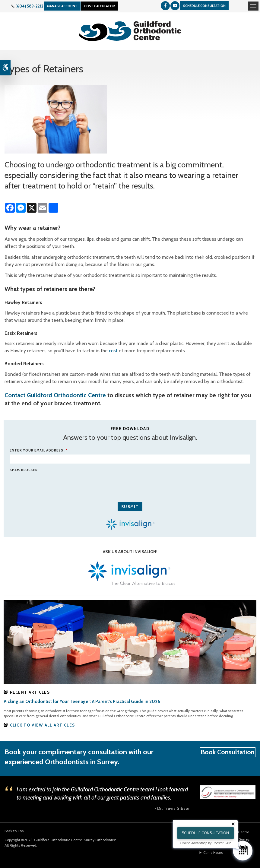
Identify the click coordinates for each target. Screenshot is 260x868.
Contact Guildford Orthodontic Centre (55, 395)
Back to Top (14, 831)
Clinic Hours (213, 852)
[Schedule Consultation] (243, 851)
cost (113, 351)
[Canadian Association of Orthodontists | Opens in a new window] (228, 792)
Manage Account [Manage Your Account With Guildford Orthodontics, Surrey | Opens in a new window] (62, 6)
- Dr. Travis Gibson (173, 808)
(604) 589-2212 (29, 6)
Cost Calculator (100, 6)
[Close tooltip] (233, 824)
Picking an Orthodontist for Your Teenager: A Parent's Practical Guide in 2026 (82, 702)
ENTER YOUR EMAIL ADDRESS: (39, 450)
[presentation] (45, 483)
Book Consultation (228, 752)
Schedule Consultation (204, 6)
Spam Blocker (24, 470)
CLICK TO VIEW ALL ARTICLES (43, 725)
